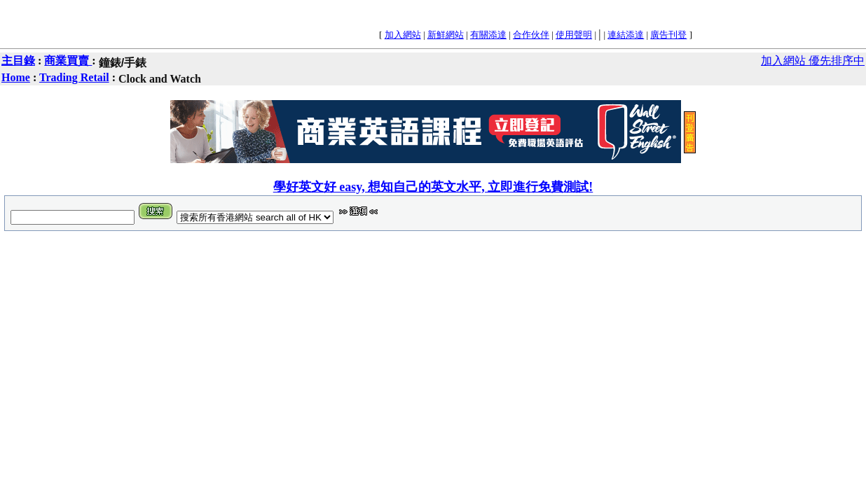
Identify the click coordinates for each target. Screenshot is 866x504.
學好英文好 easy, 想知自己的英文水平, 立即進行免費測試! (433, 187)
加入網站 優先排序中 (813, 61)
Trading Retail (74, 77)
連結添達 (626, 35)
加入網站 (403, 35)
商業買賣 (68, 61)
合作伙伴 (531, 35)
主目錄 (18, 61)
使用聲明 (574, 35)
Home (16, 77)
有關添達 (488, 35)
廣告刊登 (668, 35)
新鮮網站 (446, 35)
